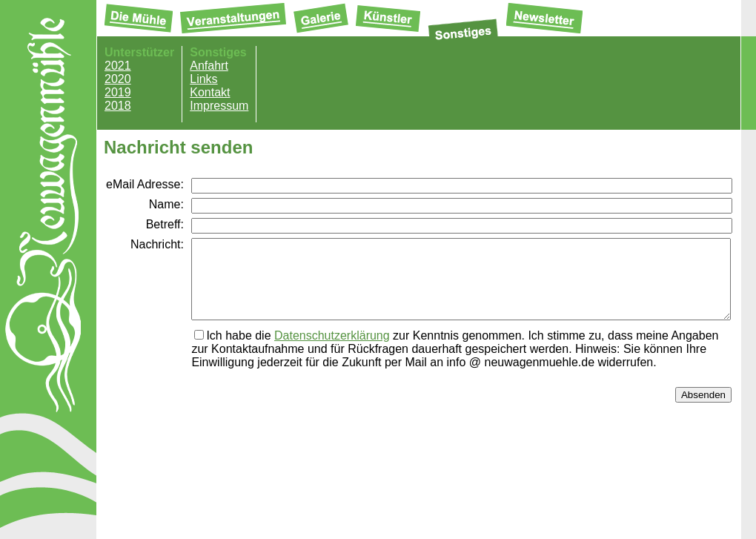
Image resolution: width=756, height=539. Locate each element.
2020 (118, 79)
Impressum (219, 106)
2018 (118, 106)
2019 (118, 92)
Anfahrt (209, 66)
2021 (118, 66)
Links (203, 79)
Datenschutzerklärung (332, 351)
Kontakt (210, 92)
